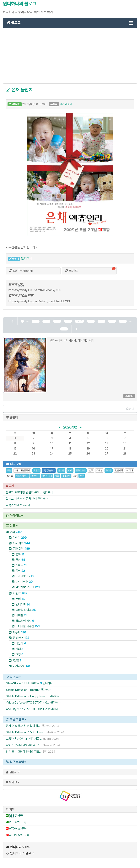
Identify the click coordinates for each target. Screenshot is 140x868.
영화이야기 (81, 470)
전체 (16, 532)
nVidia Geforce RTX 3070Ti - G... (28, 702)
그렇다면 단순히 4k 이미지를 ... (24, 739)
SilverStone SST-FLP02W (23, 683)
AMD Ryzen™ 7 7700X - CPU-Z (27, 709)
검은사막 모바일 (28, 587)
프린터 (36, 470)
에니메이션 (24, 582)
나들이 (21, 643)
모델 (9, 470)
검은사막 (119, 470)
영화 (20, 554)
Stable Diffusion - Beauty (23, 690)
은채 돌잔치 (19, 90)
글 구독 (16, 816)
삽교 (91, 470)
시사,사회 (21, 543)
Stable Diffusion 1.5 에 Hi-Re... (26, 732)
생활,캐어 (21, 638)
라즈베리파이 (22, 476)
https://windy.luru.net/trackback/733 (35, 290)
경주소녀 (49, 470)
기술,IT (20, 593)
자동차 (19, 632)
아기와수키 (66, 104)
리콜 (57, 476)
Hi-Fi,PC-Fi (25, 576)
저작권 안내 (13, 505)
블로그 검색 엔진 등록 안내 (21, 499)
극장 (20, 560)
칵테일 (99, 470)
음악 (20, 571)
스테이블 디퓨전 (28, 626)
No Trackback (21, 271)
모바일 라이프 (26, 610)
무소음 (109, 470)
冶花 (17, 660)
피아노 (21, 565)
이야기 (20, 538)
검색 (130, 409)
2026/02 (70, 427)
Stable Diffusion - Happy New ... (27, 696)
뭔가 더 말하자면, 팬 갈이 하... (23, 726)
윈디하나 (27, 258)
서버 (20, 599)
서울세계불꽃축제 (22, 470)
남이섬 (10, 476)
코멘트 (71, 271)
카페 (19, 649)
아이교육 (66, 476)
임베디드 (23, 604)
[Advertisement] (70, 58)
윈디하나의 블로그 (20, 4)
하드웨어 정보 (26, 621)
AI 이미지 (35, 476)
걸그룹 (61, 470)
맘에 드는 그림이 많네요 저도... (24, 752)
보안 (75, 476)
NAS (70, 470)
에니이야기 (47, 476)
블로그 (14, 23)
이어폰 (22, 615)
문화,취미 (21, 549)
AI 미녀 (130, 470)
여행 (19, 654)
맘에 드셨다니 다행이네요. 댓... (24, 745)
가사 (82, 476)
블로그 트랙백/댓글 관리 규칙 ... (24, 492)
